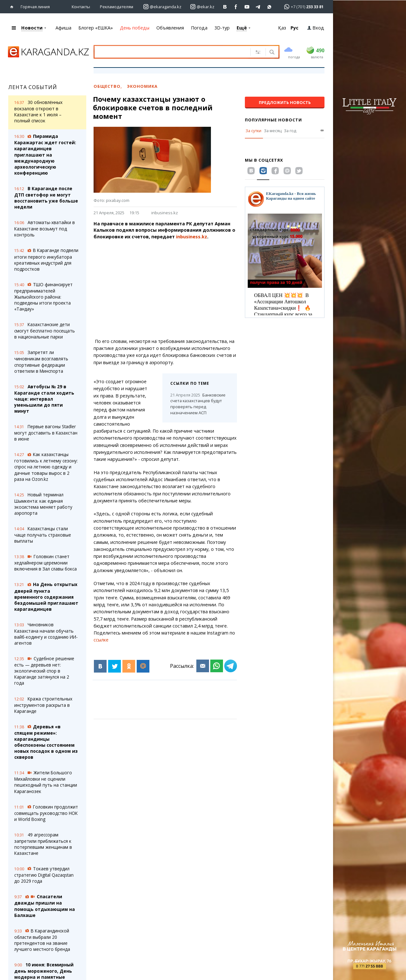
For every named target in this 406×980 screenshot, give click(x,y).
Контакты (81, 7)
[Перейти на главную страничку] (13, 7)
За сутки (253, 131)
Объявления (170, 28)
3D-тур (222, 28)
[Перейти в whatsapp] (302, 6)
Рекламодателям (117, 7)
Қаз (282, 28)
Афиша (63, 28)
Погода (199, 28)
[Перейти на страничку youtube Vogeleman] (247, 7)
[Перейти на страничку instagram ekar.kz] (202, 7)
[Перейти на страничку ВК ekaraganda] (225, 7)
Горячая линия (35, 7)
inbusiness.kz (165, 213)
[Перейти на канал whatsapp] (269, 7)
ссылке (101, 640)
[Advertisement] (179, 289)
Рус (295, 28)
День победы (135, 28)
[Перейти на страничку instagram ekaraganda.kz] (162, 7)
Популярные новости (273, 120)
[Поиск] (271, 53)
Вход (316, 28)
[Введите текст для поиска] (171, 52)
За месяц (273, 131)
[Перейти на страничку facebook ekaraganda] (236, 7)
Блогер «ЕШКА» (96, 28)
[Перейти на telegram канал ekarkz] (258, 7)
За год (290, 131)
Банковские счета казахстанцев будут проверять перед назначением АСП (198, 404)
